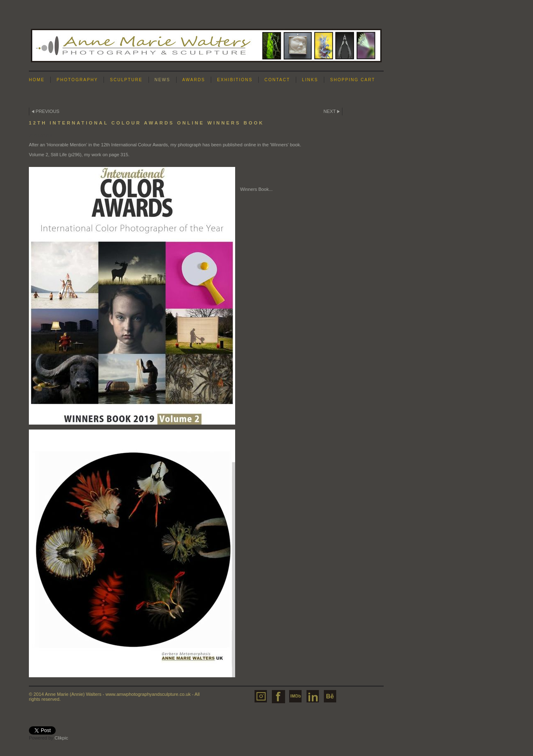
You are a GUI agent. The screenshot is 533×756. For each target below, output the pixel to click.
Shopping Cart (353, 80)
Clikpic (61, 738)
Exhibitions (235, 80)
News (163, 80)
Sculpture (126, 80)
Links (310, 80)
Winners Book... (256, 189)
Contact (277, 80)
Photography (77, 80)
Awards (194, 80)
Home (37, 80)
